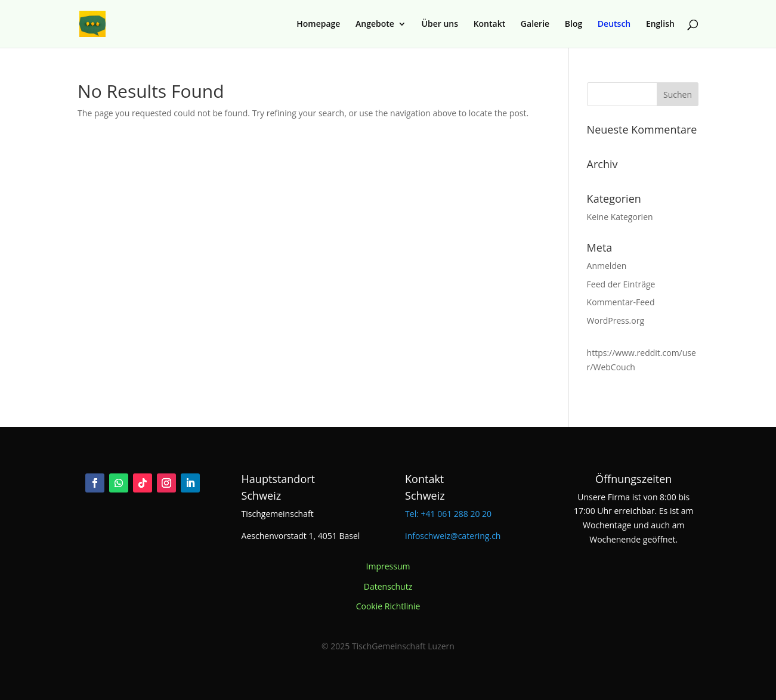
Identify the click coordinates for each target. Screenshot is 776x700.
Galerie (535, 24)
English (660, 24)
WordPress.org (616, 320)
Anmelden (607, 266)
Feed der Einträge (621, 284)
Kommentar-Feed (621, 302)
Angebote (375, 24)
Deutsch (614, 24)
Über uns (440, 24)
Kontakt (490, 24)
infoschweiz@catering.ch (453, 536)
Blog (574, 24)
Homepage (318, 24)
